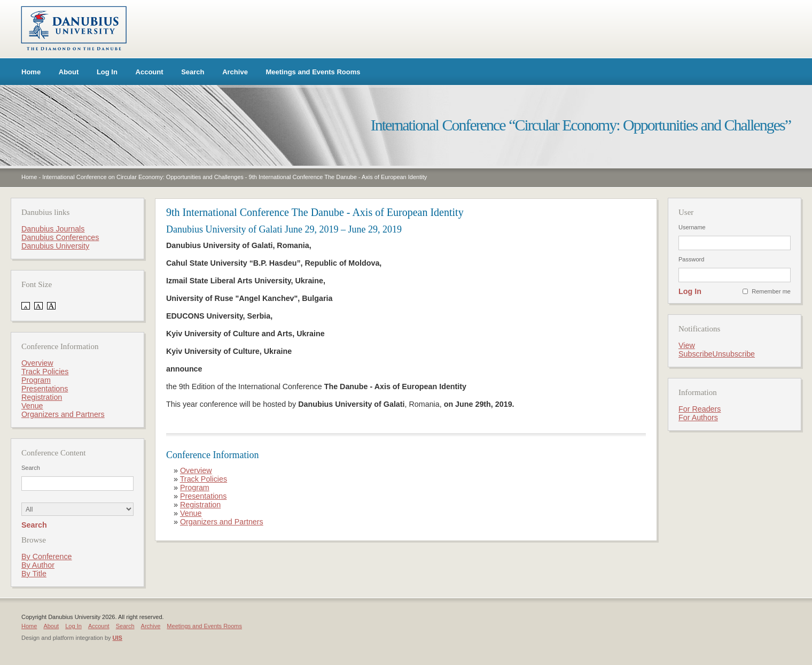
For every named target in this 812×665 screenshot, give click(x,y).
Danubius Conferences (60, 237)
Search (193, 72)
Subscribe (696, 354)
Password (691, 259)
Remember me (771, 291)
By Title (34, 574)
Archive (235, 72)
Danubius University (55, 246)
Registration (200, 505)
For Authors (698, 417)
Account (150, 72)
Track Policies (204, 479)
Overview (196, 470)
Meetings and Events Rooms (313, 72)
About (69, 72)
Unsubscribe (734, 354)
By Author (38, 565)
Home (31, 72)
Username (692, 227)
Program (195, 488)
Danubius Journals (53, 229)
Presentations (203, 496)
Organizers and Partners (222, 522)
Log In (107, 72)
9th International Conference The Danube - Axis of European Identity (338, 177)
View (687, 345)
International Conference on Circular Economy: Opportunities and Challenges (143, 177)
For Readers (700, 409)
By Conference (47, 556)
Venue (191, 513)
